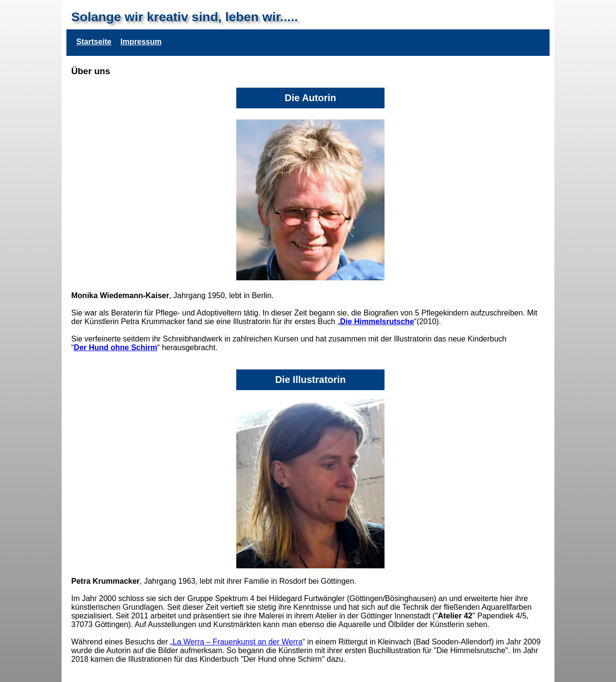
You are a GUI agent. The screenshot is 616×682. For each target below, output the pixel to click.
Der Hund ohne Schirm (115, 348)
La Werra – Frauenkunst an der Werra (238, 642)
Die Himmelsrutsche (377, 321)
